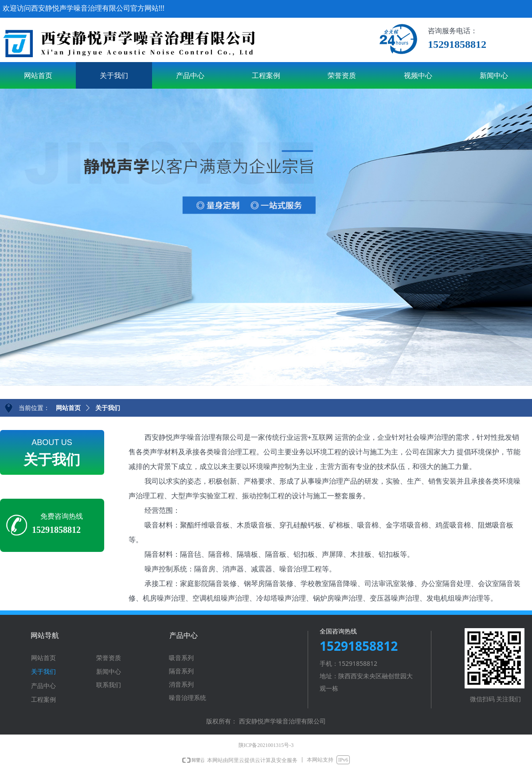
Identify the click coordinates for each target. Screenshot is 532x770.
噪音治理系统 (188, 698)
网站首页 (68, 408)
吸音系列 (181, 658)
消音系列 (181, 685)
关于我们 (108, 408)
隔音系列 (181, 671)
